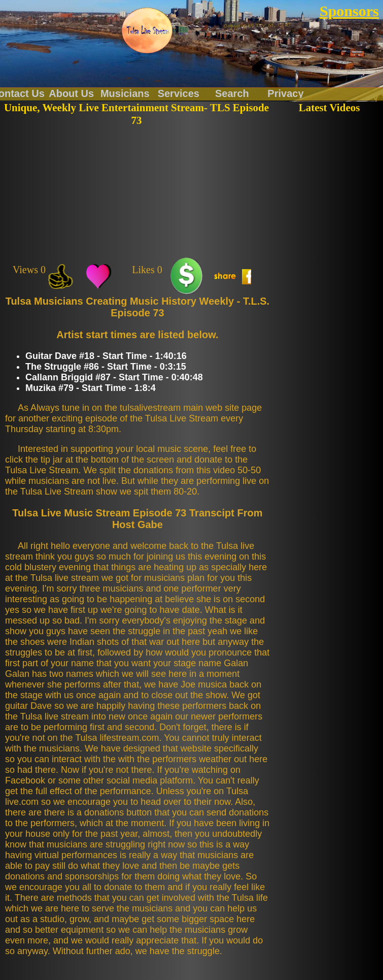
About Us (71, 93)
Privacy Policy (285, 93)
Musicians (125, 93)
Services (179, 93)
